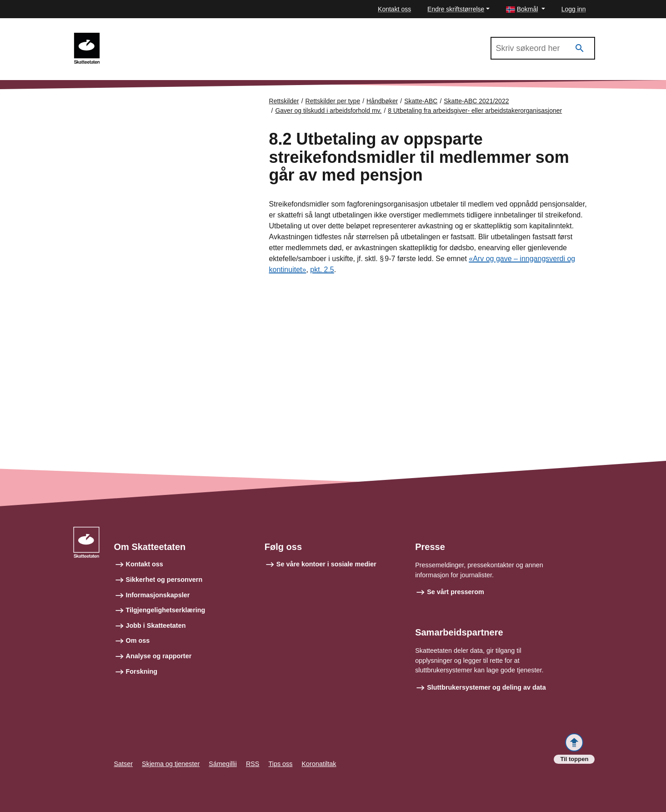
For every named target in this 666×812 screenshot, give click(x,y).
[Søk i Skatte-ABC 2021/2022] (543, 48)
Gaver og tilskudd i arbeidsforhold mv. (328, 111)
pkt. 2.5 (322, 270)
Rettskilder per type (333, 101)
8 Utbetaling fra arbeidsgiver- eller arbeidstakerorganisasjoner (475, 111)
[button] (526, 9)
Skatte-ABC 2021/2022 (148, 37)
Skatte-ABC (421, 101)
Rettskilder (284, 101)
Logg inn (574, 9)
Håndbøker (382, 101)
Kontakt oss (394, 9)
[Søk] (580, 48)
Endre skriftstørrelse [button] (456, 9)
